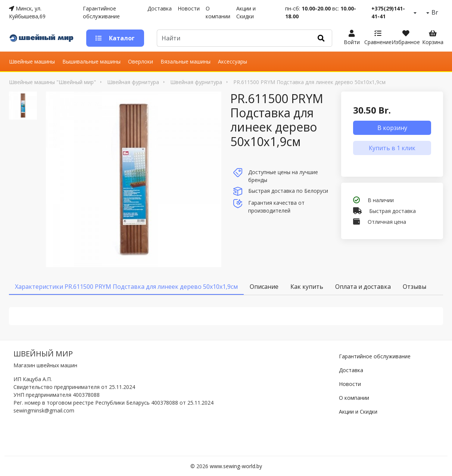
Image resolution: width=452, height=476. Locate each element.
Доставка (160, 8)
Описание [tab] (264, 287)
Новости (189, 8)
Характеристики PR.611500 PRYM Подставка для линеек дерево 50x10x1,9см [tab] (126, 287)
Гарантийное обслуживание (101, 12)
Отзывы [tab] (414, 287)
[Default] (234, 38)
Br (434, 12)
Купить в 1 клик (392, 148)
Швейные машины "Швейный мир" (52, 82)
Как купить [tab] (307, 287)
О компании (218, 12)
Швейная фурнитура (133, 82)
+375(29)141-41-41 (388, 12)
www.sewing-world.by (236, 466)
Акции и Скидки (246, 12)
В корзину (392, 128)
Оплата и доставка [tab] (363, 287)
